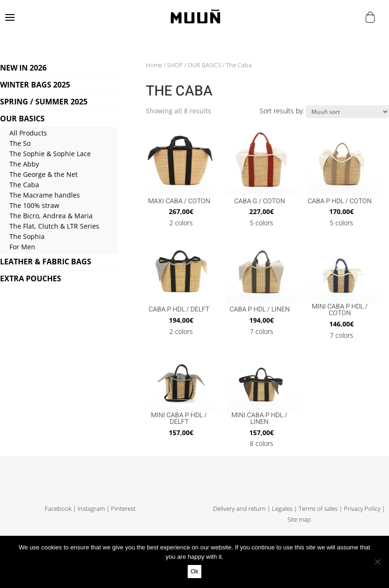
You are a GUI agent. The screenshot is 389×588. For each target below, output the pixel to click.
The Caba (24, 185)
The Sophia (27, 236)
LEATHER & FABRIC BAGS (46, 262)
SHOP (175, 65)
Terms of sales (318, 509)
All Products (28, 133)
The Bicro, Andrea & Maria (51, 216)
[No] (377, 562)
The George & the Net (44, 174)
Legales (282, 509)
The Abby (24, 164)
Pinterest (123, 509)
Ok (194, 571)
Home (154, 65)
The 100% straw (34, 205)
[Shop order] (347, 112)
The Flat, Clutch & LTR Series (54, 226)
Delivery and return (239, 509)
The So (20, 143)
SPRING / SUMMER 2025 (44, 102)
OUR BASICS (22, 119)
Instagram (91, 509)
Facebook (58, 509)
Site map (299, 520)
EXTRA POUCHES (31, 278)
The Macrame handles (45, 195)
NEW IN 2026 (23, 68)
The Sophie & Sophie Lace (50, 154)
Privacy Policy (362, 509)
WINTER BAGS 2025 (35, 85)
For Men (22, 247)
